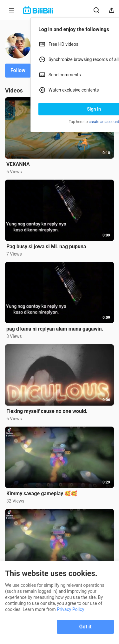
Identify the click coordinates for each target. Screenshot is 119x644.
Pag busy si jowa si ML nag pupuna (46, 247)
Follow (18, 70)
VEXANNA (18, 164)
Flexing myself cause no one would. (47, 411)
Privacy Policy (70, 609)
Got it (86, 627)
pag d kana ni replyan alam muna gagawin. (55, 329)
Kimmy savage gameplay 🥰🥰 (42, 493)
